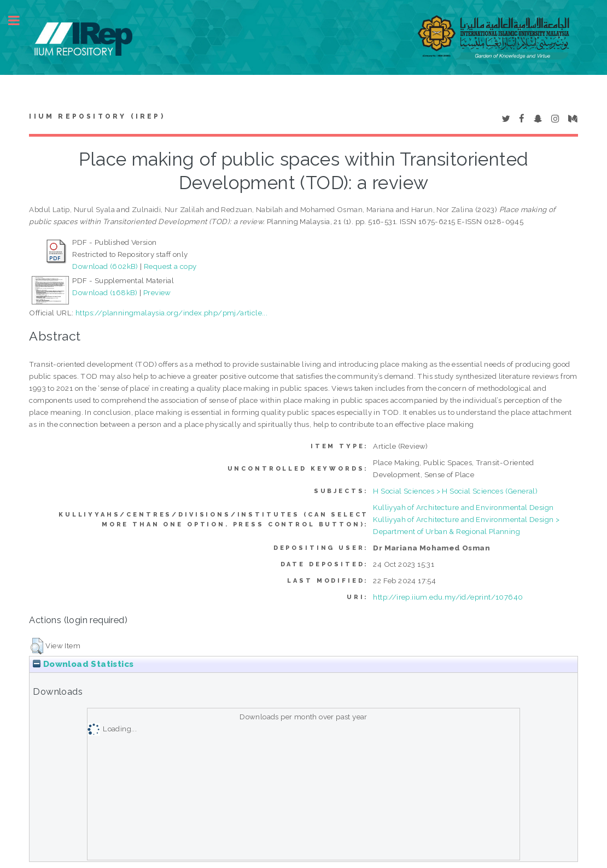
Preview (157, 292)
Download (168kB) (105, 292)
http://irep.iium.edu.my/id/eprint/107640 (448, 597)
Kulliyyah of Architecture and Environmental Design (463, 507)
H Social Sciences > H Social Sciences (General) (455, 491)
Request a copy (170, 266)
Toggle (20, 20)
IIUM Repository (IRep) (97, 116)
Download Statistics (83, 664)
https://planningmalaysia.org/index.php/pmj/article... (171, 313)
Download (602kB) (105, 266)
